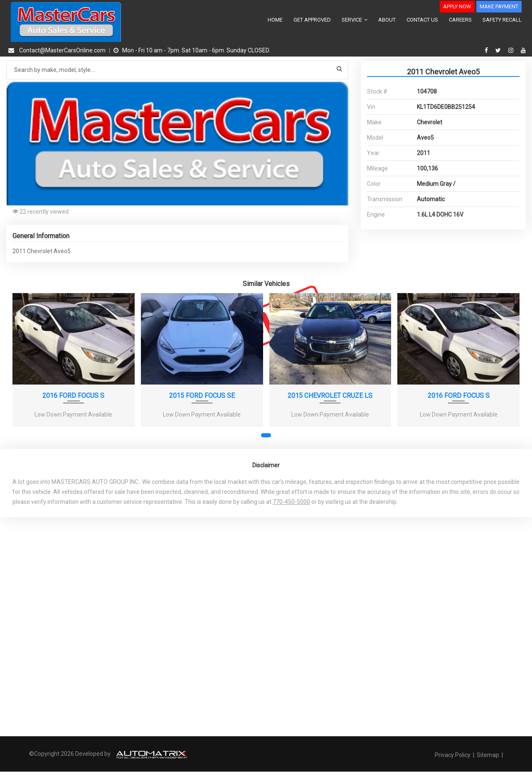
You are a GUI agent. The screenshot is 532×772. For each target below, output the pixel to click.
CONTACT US (422, 20)
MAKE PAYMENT (499, 6)
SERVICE (355, 20)
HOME (275, 20)
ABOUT (387, 20)
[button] (341, 89)
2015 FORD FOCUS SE (202, 396)
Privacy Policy (453, 755)
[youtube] (523, 50)
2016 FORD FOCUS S (73, 396)
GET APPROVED (312, 20)
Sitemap (488, 755)
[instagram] (512, 50)
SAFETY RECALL (502, 20)
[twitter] (499, 50)
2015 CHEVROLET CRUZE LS (330, 396)
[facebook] (487, 50)
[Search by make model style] (177, 70)
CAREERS (460, 20)
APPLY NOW (457, 6)
